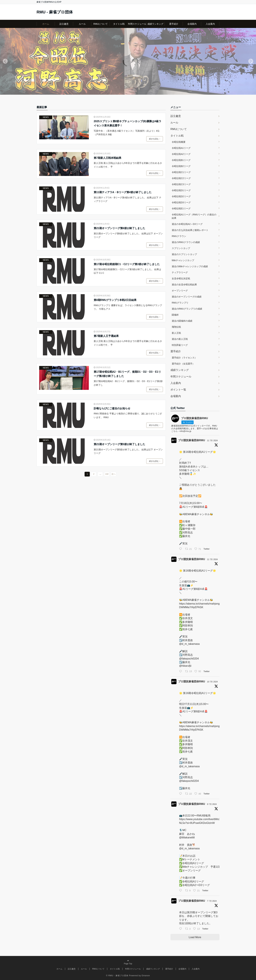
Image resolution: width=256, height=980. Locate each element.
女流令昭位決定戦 (181, 278)
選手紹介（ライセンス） (184, 358)
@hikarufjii (185, 666)
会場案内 (192, 24)
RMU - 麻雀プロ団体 (55, 12)
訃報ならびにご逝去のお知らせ (112, 408)
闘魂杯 (175, 315)
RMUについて (101, 24)
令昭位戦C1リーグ (181, 172)
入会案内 (210, 24)
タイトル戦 (119, 24)
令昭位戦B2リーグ (181, 166)
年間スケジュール (137, 24)
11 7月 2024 (212, 441)
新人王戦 (176, 333)
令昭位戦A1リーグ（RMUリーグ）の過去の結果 (194, 216)
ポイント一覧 (178, 390)
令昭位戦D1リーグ (181, 190)
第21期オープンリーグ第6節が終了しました (119, 228)
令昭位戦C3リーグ (181, 184)
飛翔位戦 (176, 327)
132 (107, 474)
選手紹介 (174, 24)
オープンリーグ (180, 291)
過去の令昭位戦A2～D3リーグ (187, 224)
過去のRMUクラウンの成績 (186, 242)
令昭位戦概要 (179, 142)
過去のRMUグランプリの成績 (187, 309)
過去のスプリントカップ (184, 254)
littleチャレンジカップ (183, 260)
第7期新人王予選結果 (106, 336)
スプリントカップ (181, 248)
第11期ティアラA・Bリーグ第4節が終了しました (123, 192)
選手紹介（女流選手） (183, 364)
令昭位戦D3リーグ (181, 202)
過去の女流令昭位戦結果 (184, 285)
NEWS (46, 117)
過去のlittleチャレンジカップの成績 (190, 266)
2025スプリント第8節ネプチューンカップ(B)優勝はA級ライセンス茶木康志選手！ (128, 123)
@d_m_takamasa (189, 644)
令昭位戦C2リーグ (181, 178)
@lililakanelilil (187, 837)
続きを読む (155, 139)
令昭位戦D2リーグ (181, 196)
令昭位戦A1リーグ (181, 148)
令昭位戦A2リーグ (181, 154)
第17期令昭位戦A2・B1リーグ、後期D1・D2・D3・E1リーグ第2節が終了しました (127, 374)
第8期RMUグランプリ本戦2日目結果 (115, 300)
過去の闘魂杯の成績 (182, 321)
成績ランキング (155, 24)
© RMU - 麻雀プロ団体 (117, 976)
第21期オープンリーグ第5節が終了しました (119, 444)
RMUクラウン (179, 236)
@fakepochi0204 (189, 659)
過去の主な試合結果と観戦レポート (190, 230)
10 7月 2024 (212, 682)
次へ (113, 474)
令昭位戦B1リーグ (181, 160)
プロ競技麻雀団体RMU (192, 440)
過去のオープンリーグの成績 (187, 297)
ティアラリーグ (180, 272)
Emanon (146, 976)
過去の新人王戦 (180, 339)
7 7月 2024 (212, 901)
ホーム (46, 24)
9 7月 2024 (212, 804)
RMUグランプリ (180, 303)
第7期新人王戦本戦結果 (108, 158)
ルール (82, 24)
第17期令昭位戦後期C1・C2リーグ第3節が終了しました (127, 264)
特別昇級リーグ (180, 345)
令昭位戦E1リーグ (181, 208)
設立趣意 (64, 24)
